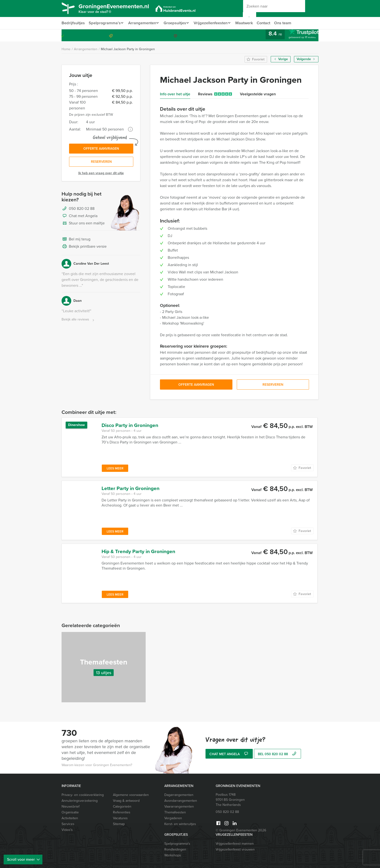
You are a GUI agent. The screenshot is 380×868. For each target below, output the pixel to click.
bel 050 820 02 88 (278, 754)
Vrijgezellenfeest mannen (235, 844)
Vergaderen (173, 818)
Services (68, 824)
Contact (269, 23)
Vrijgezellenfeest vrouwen (235, 849)
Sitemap (119, 824)
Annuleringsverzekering (80, 801)
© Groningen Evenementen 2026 (241, 830)
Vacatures (120, 818)
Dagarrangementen (179, 795)
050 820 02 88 (298, 35)
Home (66, 49)
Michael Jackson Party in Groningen (128, 49)
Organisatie (70, 812)
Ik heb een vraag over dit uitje (101, 174)
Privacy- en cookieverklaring (83, 795)
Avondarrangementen (181, 801)
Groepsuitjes (177, 23)
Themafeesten (175, 812)
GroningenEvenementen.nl (119, 9)
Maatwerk (249, 23)
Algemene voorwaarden (131, 795)
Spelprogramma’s (104, 23)
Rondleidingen (175, 849)
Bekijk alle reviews (78, 321)
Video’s (67, 830)
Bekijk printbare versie (84, 248)
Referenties (122, 812)
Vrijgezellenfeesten (214, 23)
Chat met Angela (79, 217)
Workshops (173, 855)
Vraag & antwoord (126, 801)
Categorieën (122, 807)
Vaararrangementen (179, 807)
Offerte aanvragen (101, 149)
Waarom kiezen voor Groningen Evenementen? (97, 765)
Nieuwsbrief (71, 807)
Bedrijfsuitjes (73, 23)
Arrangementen (143, 23)
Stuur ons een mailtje (83, 225)
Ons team (289, 23)
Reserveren (101, 163)
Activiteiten (70, 818)
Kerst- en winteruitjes (180, 824)
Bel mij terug (76, 241)
